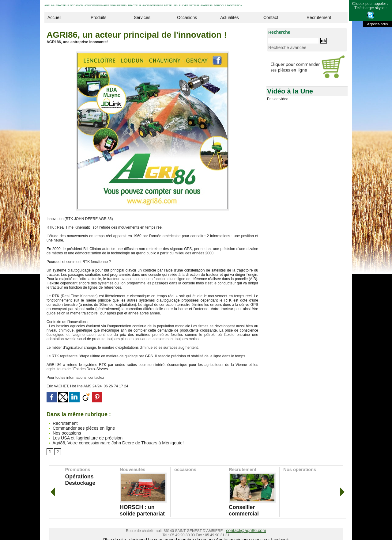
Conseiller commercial (248, 504)
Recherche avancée (283, 47)
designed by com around (160, 532)
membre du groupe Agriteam (204, 532)
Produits (98, 17)
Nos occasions (61, 432)
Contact (271, 17)
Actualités (230, 17)
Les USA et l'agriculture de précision (79, 436)
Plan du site (127, 532)
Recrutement (319, 17)
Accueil (54, 17)
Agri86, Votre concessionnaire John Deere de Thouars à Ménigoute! (105, 440)
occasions (185, 467)
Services (142, 17)
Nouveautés (132, 467)
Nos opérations (299, 467)
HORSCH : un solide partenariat (137, 506)
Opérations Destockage (86, 473)
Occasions (187, 17)
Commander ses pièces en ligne (76, 427)
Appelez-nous (377, 24)
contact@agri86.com (246, 523)
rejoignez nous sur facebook (252, 532)
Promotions (77, 467)
